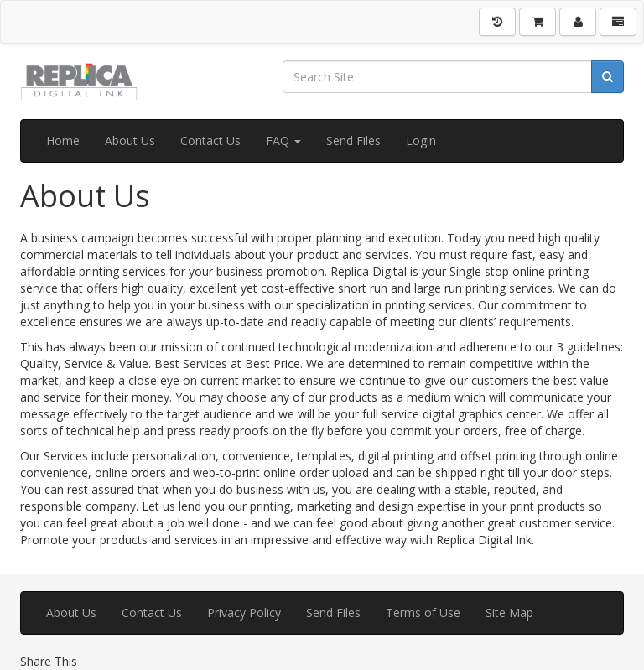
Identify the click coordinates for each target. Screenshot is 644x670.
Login (421, 140)
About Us (130, 140)
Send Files (353, 140)
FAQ (283, 140)
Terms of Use (423, 613)
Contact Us (210, 140)
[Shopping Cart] (538, 22)
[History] (497, 22)
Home (63, 140)
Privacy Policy (244, 613)
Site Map (509, 613)
